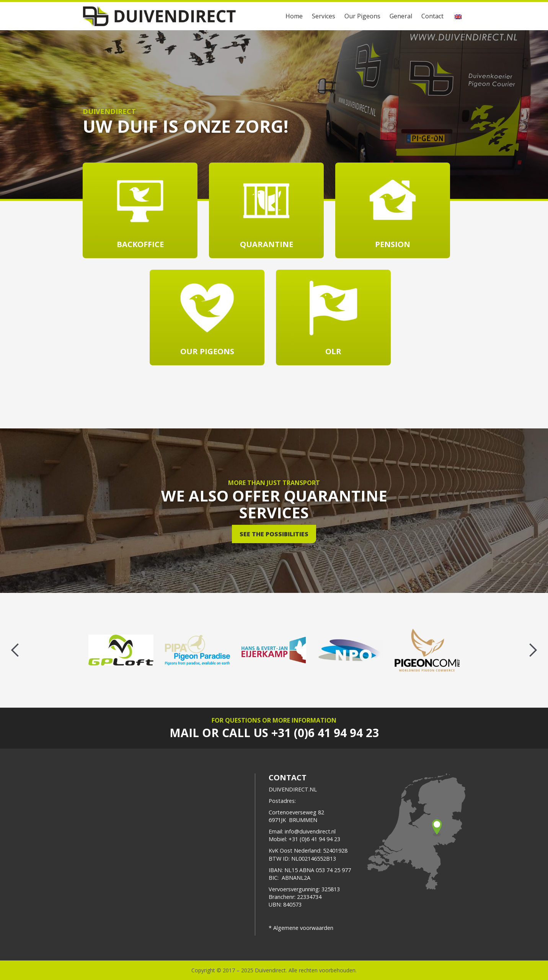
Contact (432, 16)
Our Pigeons (362, 16)
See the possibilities (274, 534)
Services (324, 16)
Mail (184, 733)
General (401, 16)
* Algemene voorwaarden (301, 928)
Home (294, 16)
